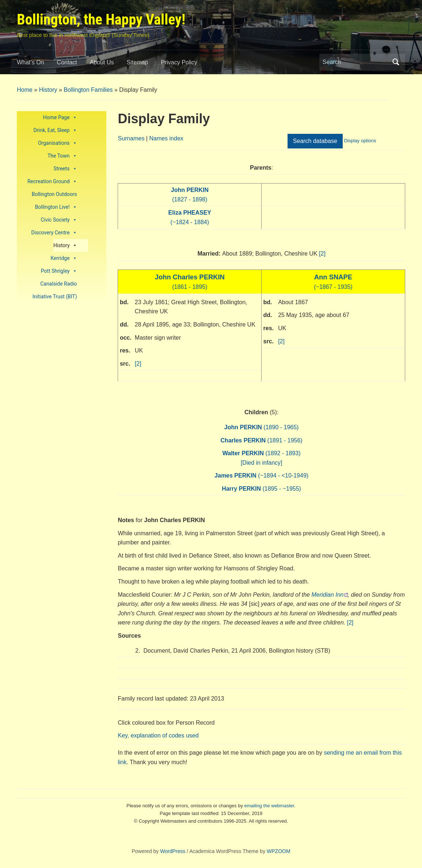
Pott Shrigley (59, 271)
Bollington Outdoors (54, 194)
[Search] (356, 62)
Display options (360, 141)
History (48, 90)
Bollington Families (88, 90)
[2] (322, 254)
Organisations (58, 143)
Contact (67, 62)
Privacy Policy (179, 62)
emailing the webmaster (269, 806)
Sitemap (138, 62)
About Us (102, 62)
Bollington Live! (56, 207)
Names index (166, 138)
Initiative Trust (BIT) (55, 297)
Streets (65, 169)
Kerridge (64, 258)
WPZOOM (279, 851)
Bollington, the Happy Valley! (101, 20)
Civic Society (59, 220)
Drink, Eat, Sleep (55, 130)
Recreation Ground (52, 182)
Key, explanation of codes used (158, 735)
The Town (62, 156)
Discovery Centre (54, 233)
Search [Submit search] (396, 62)
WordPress (173, 851)
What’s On (30, 62)
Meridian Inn (327, 595)
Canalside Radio (58, 284)
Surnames (131, 138)
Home (25, 90)
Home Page (60, 118)
